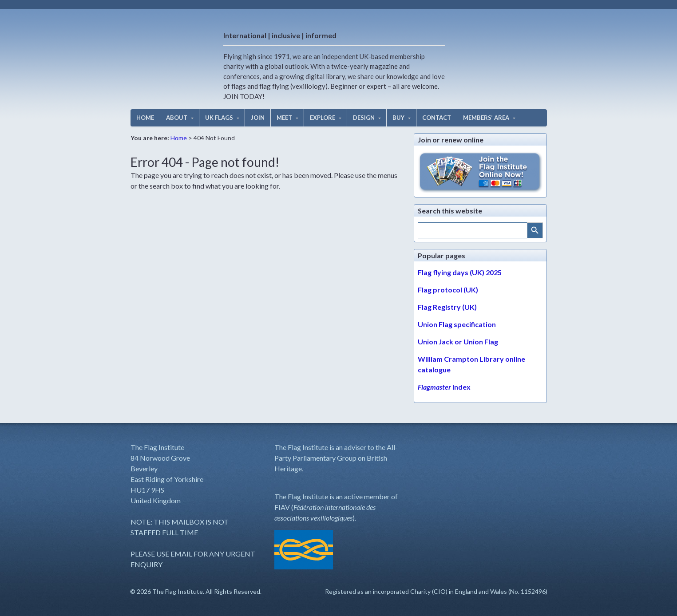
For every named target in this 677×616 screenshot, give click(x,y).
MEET (284, 118)
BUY (398, 118)
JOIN (258, 118)
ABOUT (177, 118)
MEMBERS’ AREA (486, 118)
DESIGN (364, 118)
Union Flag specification (457, 324)
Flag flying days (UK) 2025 (460, 272)
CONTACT (437, 118)
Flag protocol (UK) (448, 290)
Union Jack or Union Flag (458, 342)
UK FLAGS (219, 118)
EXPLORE (323, 118)
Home (179, 138)
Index (444, 387)
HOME (145, 118)
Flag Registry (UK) (447, 307)
